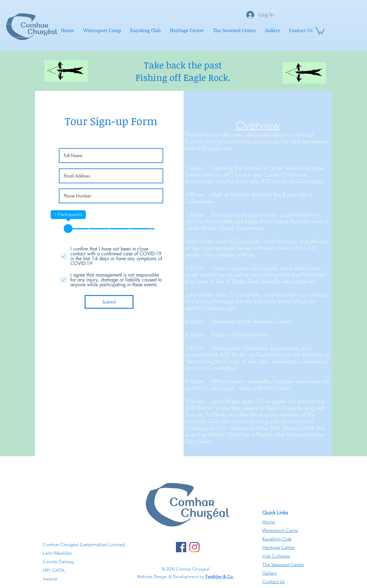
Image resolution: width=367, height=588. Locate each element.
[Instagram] (194, 547)
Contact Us (273, 581)
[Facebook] (181, 547)
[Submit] (109, 302)
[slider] (68, 229)
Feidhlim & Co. (220, 576)
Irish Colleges (276, 556)
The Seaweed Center (283, 565)
